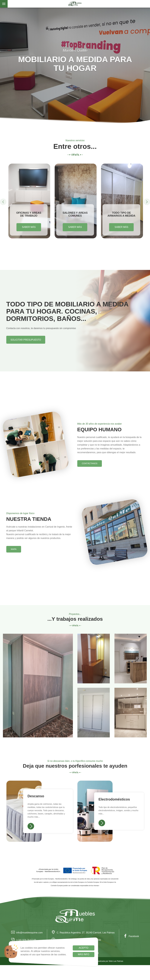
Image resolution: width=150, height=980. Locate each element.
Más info (83, 954)
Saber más (29, 227)
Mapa (14, 549)
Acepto (84, 948)
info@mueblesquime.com (27, 933)
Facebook (131, 936)
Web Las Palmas (116, 961)
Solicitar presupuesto (26, 340)
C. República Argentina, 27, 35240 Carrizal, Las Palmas (83, 933)
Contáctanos (90, 463)
